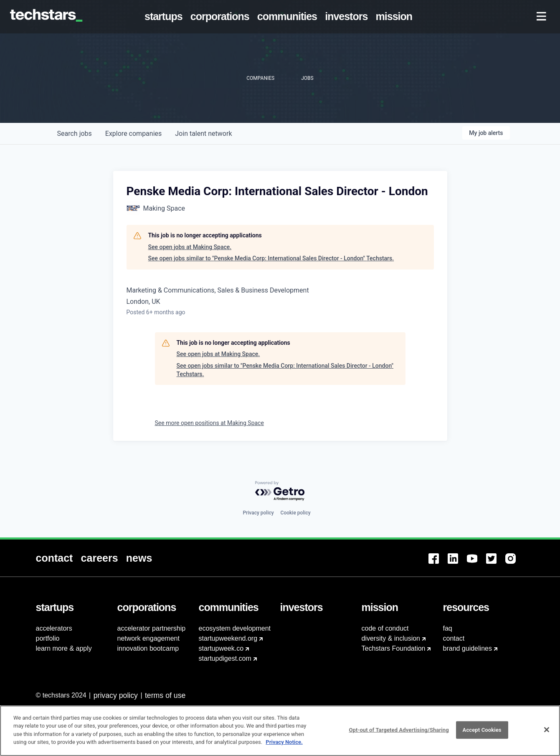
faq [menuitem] (448, 628)
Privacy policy (258, 513)
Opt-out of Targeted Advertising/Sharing (399, 734)
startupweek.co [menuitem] (221, 648)
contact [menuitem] (454, 638)
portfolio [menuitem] (48, 638)
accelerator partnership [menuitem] (152, 628)
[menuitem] (165, 17)
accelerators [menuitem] (54, 628)
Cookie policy (296, 513)
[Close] (547, 734)
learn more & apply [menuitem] (64, 648)
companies (133, 134)
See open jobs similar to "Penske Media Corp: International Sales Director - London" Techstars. (271, 258)
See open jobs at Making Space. (190, 247)
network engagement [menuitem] (148, 638)
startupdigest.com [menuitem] (225, 658)
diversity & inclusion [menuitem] (391, 638)
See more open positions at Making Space (209, 423)
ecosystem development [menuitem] (235, 628)
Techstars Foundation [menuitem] (394, 648)
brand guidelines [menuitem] (468, 648)
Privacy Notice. (284, 746)
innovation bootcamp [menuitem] (148, 648)
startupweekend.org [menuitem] (228, 638)
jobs (75, 134)
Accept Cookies (482, 734)
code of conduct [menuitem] (385, 628)
